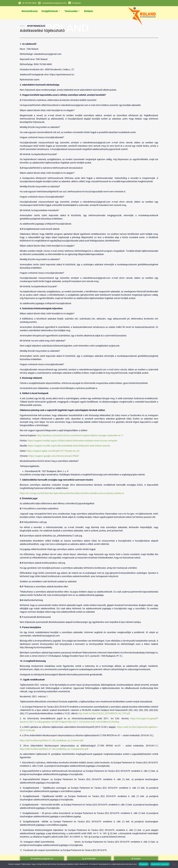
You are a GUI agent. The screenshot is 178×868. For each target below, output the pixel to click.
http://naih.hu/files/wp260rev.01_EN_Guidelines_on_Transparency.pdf (54, 749)
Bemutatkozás (30, 11)
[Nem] (174, 864)
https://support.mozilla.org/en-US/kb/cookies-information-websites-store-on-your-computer (72, 441)
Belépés (89, 11)
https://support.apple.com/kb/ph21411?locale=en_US (53, 451)
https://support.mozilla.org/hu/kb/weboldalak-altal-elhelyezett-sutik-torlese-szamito (69, 446)
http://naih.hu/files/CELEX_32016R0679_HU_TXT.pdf (104, 713)
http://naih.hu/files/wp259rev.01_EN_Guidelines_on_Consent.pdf (51, 740)
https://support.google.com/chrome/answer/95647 (54, 456)
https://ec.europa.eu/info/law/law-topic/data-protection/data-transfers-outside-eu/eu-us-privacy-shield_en (72, 493)
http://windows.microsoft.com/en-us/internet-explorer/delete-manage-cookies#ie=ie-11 (80, 435)
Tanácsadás (72, 11)
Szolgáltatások (51, 11)
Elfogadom (144, 864)
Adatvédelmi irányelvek (160, 864)
